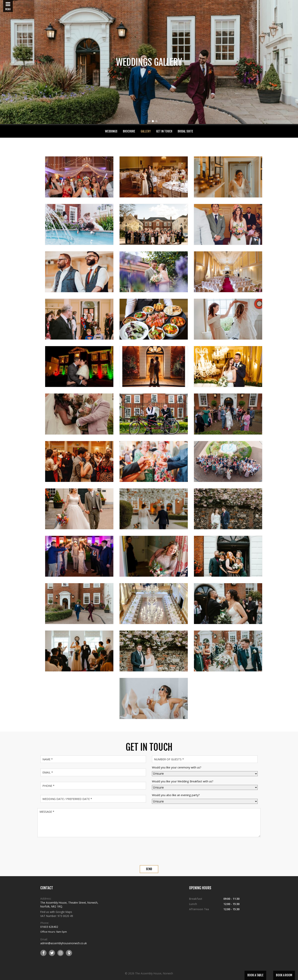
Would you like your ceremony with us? (177, 767)
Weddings (111, 131)
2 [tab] (153, 122)
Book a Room (284, 975)
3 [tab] (156, 122)
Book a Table (255, 975)
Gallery (146, 131)
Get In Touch (164, 131)
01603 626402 (49, 927)
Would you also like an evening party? (176, 795)
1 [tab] (149, 122)
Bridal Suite (185, 131)
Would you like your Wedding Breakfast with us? (183, 781)
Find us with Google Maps (56, 912)
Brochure (129, 131)
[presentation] (149, 851)
